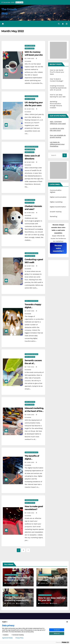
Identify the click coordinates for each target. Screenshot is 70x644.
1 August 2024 (44, 583)
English (5, 622)
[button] (59, 24)
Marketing (54, 216)
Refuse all (57, 633)
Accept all (57, 630)
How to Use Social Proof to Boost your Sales (57, 72)
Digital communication (58, 197)
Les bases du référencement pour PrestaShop (57, 144)
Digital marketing (30, 46)
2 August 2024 (11, 583)
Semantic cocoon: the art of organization (33, 363)
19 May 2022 (31, 311)
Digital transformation (31, 301)
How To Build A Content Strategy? (51, 579)
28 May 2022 (31, 109)
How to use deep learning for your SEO (52, 599)
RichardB (20, 583)
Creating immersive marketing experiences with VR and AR (58, 88)
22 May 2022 (31, 266)
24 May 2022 (31, 213)
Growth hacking (30, 48)
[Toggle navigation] (67, 24)
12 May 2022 (31, 462)
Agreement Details (7, 638)
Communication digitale (31, 96)
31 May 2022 (31, 58)
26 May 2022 (31, 162)
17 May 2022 (31, 367)
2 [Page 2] (23, 550)
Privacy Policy (20, 638)
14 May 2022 (31, 415)
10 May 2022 (31, 513)
